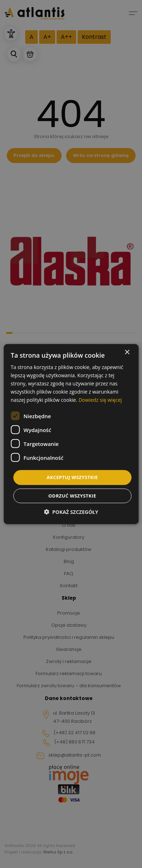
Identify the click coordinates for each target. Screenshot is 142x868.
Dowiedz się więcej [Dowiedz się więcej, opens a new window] (100, 400)
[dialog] (71, 434)
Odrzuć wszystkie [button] (72, 496)
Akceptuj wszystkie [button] (72, 477)
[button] (71, 512)
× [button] (127, 352)
